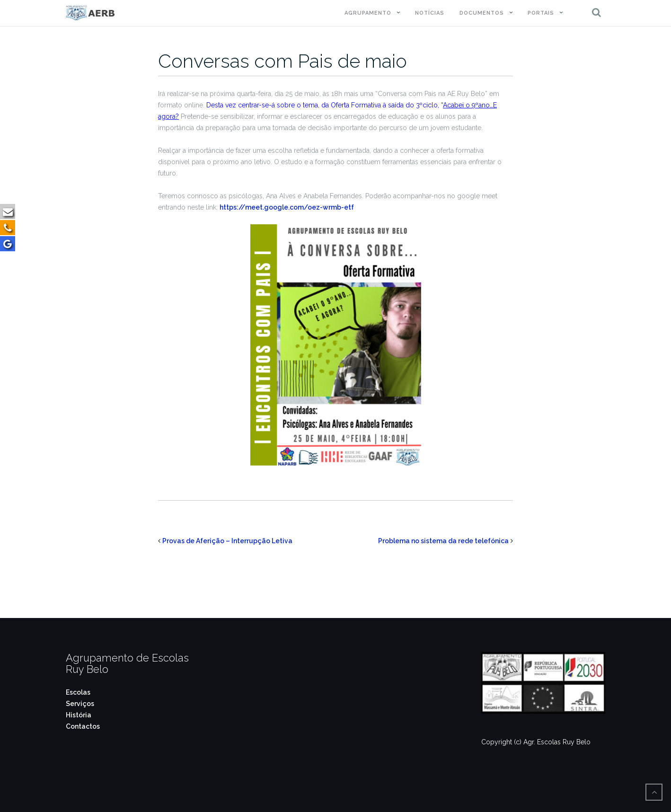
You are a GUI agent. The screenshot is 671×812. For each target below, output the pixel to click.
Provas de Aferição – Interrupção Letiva (227, 541)
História (79, 715)
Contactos (83, 726)
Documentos (482, 13)
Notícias (430, 13)
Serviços (80, 704)
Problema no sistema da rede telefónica (443, 541)
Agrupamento (368, 13)
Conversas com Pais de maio (283, 61)
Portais (541, 13)
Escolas (78, 692)
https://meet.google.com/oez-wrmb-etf (287, 207)
